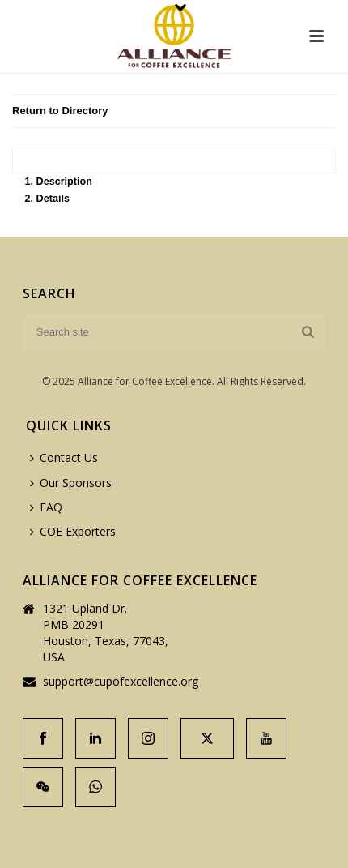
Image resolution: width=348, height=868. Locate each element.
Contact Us (64, 458)
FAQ (46, 507)
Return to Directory (60, 111)
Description (64, 182)
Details (53, 199)
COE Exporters (73, 531)
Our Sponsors (71, 483)
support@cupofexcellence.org (121, 682)
